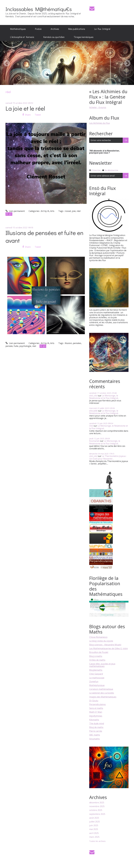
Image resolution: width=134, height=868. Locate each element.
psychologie (25, 346)
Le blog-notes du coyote (101, 641)
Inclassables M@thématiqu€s (39, 9)
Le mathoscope (97, 678)
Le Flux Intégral (102, 29)
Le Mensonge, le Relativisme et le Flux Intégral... (104, 397)
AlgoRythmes (96, 716)
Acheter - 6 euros (98, 107)
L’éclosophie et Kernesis (22, 37)
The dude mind (97, 723)
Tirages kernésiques (84, 37)
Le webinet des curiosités (102, 693)
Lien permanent (15, 211)
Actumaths (94, 739)
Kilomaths (94, 720)
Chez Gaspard (96, 674)
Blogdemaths (96, 670)
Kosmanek (94, 441)
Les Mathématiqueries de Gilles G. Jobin (109, 648)
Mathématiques (18, 29)
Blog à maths (96, 656)
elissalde (93, 411)
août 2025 (94, 818)
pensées (77, 343)
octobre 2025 (96, 810)
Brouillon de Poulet (99, 652)
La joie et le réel (25, 108)
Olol (91, 426)
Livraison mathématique (101, 689)
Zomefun (94, 682)
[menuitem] (18, 29)
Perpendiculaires (97, 704)
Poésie (38, 29)
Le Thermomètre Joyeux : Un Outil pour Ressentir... (108, 457)
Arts (52, 211)
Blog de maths (96, 727)
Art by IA (45, 211)
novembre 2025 (97, 806)
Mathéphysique (97, 685)
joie (74, 211)
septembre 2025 (97, 814)
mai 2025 (94, 829)
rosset (68, 211)
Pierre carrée (96, 731)
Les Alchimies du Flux (100, 123)
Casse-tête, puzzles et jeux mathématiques (102, 665)
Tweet (38, 115)
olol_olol (93, 396)
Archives (55, 29)
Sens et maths (96, 708)
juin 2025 (94, 825)
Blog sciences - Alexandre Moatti (105, 645)
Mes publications (77, 29)
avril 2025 (94, 833)
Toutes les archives (97, 841)
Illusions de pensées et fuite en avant (44, 237)
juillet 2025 (95, 822)
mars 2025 (94, 837)
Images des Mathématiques (103, 697)
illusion (68, 343)
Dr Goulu (94, 701)
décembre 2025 (97, 803)
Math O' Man (96, 712)
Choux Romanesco (98, 637)
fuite (16, 346)
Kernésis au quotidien (54, 37)
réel (79, 211)
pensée (9, 346)
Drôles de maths (97, 660)
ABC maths (95, 735)
